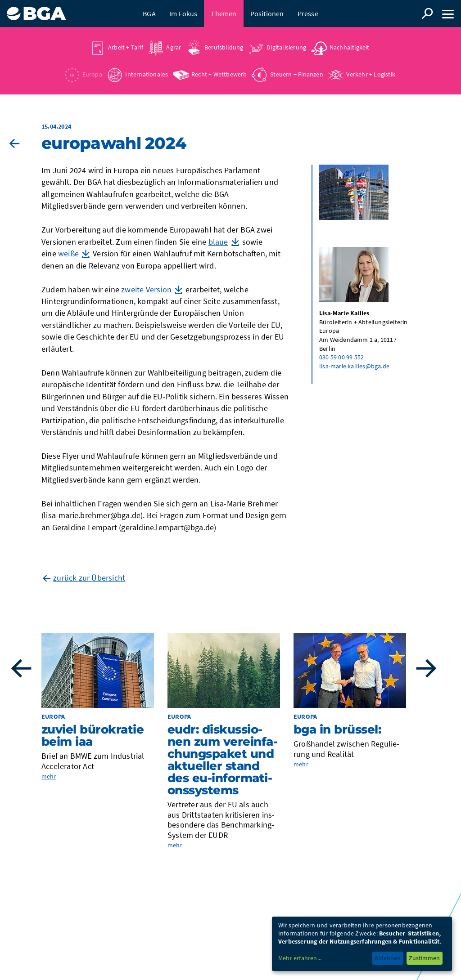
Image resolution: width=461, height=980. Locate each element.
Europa (92, 74)
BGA (149, 13)
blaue (218, 242)
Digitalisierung (286, 47)
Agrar (174, 47)
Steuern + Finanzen (297, 74)
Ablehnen (388, 958)
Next (426, 668)
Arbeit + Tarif (126, 47)
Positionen (267, 13)
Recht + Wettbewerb (219, 74)
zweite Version (146, 289)
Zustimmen (424, 958)
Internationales (147, 74)
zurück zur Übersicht (89, 578)
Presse (308, 13)
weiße (68, 253)
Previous (21, 668)
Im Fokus (183, 13)
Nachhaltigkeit (350, 47)
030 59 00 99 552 (341, 357)
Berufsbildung (224, 47)
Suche (427, 13)
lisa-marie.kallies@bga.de (354, 366)
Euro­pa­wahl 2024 (114, 143)
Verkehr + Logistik (371, 74)
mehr (49, 776)
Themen (224, 13)
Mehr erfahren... (300, 958)
